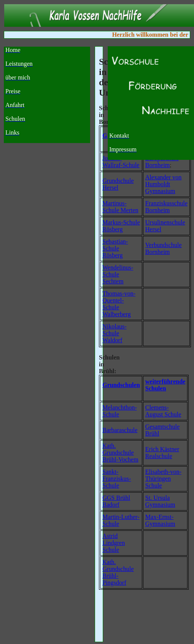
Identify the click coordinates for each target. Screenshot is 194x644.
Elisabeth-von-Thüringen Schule (163, 479)
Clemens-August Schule (163, 411)
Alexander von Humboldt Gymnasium (164, 184)
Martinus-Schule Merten (120, 207)
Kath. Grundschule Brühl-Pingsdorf (118, 572)
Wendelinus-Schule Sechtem (118, 274)
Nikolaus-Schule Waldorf (114, 333)
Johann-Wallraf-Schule (121, 162)
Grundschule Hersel (118, 184)
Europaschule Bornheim (162, 162)
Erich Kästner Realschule (162, 453)
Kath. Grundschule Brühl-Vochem (120, 453)
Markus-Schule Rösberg (121, 226)
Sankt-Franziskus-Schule (117, 479)
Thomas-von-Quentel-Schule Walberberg (119, 304)
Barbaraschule (120, 430)
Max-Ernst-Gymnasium (160, 520)
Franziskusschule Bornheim (166, 207)
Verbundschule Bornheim (164, 248)
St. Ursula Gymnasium (160, 501)
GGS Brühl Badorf (116, 501)
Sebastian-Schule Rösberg (115, 248)
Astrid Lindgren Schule (114, 543)
